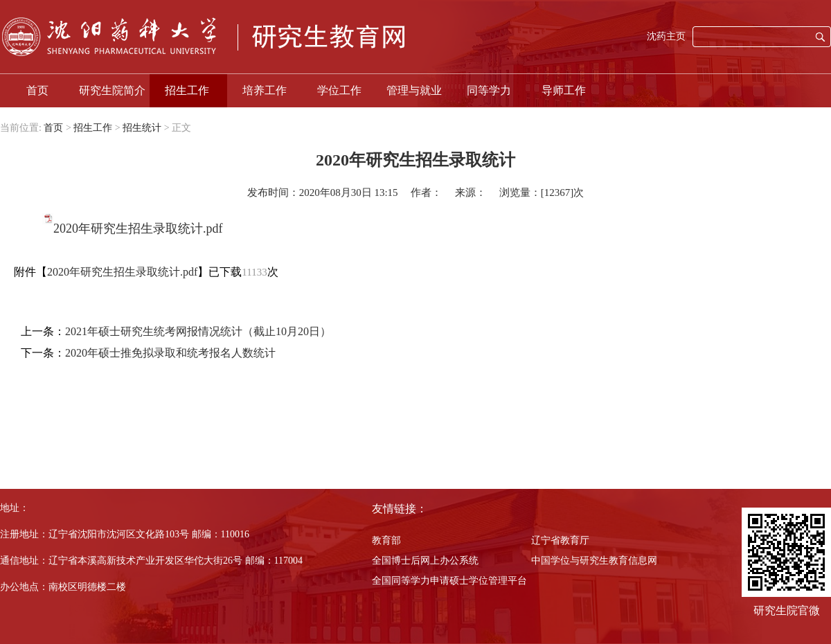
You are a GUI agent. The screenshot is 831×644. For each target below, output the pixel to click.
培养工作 (265, 90)
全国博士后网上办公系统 (425, 561)
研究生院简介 (112, 90)
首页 (37, 90)
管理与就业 (414, 90)
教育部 (386, 540)
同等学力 (489, 90)
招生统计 (142, 128)
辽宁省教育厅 (560, 540)
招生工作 (187, 90)
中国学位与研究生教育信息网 (594, 561)
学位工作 (339, 90)
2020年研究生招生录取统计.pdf (138, 229)
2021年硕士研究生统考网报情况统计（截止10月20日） (198, 331)
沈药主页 (666, 36)
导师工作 (564, 90)
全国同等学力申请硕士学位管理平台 (449, 581)
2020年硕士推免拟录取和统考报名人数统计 (170, 353)
